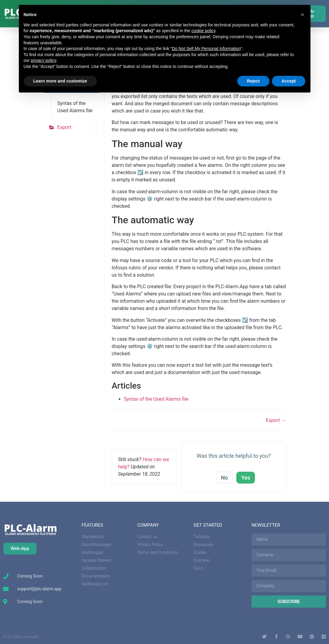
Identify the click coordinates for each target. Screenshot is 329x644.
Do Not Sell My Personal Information (206, 49)
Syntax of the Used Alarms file (75, 107)
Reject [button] (253, 81)
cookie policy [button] (203, 31)
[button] (303, 15)
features (92, 525)
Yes (246, 478)
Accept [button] (289, 81)
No (224, 478)
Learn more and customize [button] (60, 81)
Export (77, 128)
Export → (276, 420)
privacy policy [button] (44, 60)
